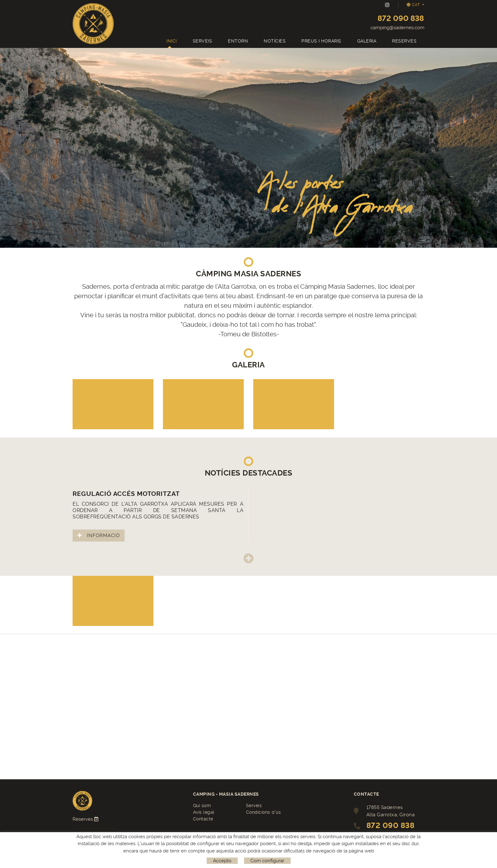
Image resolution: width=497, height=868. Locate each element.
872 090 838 (401, 18)
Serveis (254, 806)
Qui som (202, 806)
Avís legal (204, 812)
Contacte (203, 819)
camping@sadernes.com (397, 28)
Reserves (86, 819)
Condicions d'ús (264, 812)
